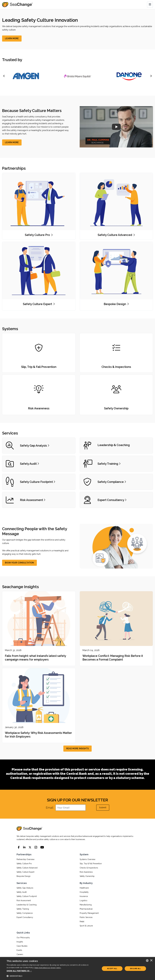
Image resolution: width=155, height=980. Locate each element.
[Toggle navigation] (150, 5)
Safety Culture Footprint (27, 896)
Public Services (86, 917)
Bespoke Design (24, 876)
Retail (82, 922)
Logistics (83, 900)
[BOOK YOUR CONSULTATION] (19, 563)
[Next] (151, 76)
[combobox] (147, 961)
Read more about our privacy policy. (48, 968)
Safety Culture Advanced (27, 868)
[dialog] (77, 969)
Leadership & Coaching (27, 905)
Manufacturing (86, 905)
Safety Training (23, 909)
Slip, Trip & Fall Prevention (91, 864)
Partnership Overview (26, 859)
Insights (20, 942)
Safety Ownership (87, 876)
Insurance (84, 896)
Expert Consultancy (25, 917)
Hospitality (84, 892)
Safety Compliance (25, 913)
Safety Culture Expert (25, 872)
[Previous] (4, 76)
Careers (20, 954)
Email (50, 808)
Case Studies (22, 946)
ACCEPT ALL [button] (112, 969)
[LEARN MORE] (12, 39)
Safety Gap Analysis (25, 888)
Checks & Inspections (89, 868)
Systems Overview (87, 859)
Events (19, 950)
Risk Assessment (24, 900)
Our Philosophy (23, 938)
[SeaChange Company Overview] (116, 127)
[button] (52, 971)
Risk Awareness (86, 872)
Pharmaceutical (86, 909)
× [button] (151, 961)
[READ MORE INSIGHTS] (77, 749)
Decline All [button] (135, 969)
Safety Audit (22, 892)
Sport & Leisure (86, 926)
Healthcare (84, 888)
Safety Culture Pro (24, 864)
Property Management (89, 913)
